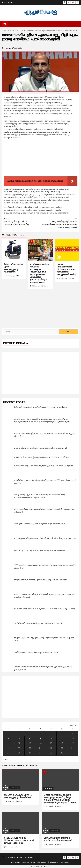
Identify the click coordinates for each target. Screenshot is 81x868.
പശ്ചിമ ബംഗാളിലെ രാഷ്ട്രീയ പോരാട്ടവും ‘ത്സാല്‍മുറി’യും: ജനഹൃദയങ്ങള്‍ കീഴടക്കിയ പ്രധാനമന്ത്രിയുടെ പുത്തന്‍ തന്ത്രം (39, 273)
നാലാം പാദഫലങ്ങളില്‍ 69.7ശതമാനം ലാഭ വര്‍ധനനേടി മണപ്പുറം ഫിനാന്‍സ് (67, 269)
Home (4, 858)
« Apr (5, 760)
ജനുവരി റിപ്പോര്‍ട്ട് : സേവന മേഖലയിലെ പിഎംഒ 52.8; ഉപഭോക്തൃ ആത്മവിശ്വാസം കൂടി (59, 223)
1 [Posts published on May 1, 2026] (51, 734)
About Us (12, 858)
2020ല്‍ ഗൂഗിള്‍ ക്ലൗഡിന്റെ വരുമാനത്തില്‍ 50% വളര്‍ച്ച (22, 222)
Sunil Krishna (18, 48)
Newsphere (54, 863)
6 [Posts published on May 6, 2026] (30, 739)
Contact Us (22, 858)
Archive (30, 858)
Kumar (20, 276)
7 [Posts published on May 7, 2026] (40, 739)
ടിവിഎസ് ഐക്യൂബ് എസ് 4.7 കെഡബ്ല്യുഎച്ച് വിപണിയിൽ (13, 268)
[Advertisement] (40, 158)
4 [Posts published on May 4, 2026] (8, 739)
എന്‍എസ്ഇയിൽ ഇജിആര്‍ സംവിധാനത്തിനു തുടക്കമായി (58, 839)
